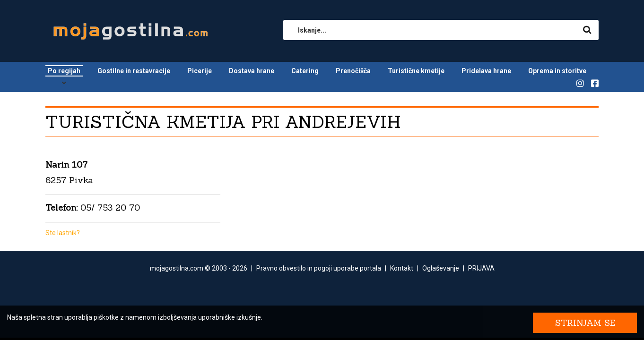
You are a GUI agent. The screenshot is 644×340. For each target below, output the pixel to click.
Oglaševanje (441, 268)
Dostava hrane (252, 71)
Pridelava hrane (486, 71)
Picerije (200, 71)
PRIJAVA (481, 268)
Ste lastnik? (63, 233)
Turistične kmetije (416, 71)
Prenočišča (353, 71)
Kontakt (402, 268)
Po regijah (64, 71)
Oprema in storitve (557, 71)
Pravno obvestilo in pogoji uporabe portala (319, 268)
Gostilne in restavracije (134, 71)
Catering (305, 71)
